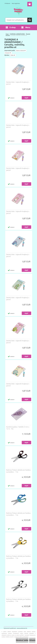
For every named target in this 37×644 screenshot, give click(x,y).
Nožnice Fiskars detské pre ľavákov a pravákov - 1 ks (18, 471)
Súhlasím (32, 640)
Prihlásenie (7, 3)
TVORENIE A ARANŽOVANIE (17, 34)
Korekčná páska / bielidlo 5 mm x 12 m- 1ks (18, 428)
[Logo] (18, 11)
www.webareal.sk (22, 628)
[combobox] (21, 51)
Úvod (7, 34)
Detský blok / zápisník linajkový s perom (18, 83)
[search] (30, 20)
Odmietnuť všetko (22, 640)
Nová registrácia (16, 3)
